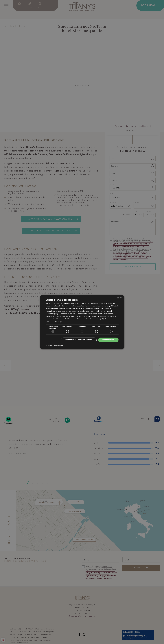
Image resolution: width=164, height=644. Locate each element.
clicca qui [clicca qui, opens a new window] (59, 321)
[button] (54, 345)
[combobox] (118, 297)
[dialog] (82, 322)
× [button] (121, 297)
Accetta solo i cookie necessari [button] (79, 340)
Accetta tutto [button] (108, 340)
